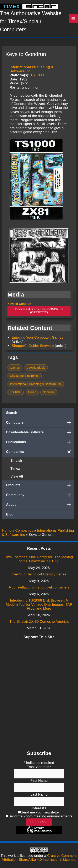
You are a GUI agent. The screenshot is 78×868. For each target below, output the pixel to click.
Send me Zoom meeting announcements (40, 816)
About (40, 505)
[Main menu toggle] (73, 19)
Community (40, 495)
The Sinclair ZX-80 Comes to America (39, 622)
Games (15, 368)
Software (49, 392)
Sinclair (16, 461)
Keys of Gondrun (19, 304)
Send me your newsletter (40, 812)
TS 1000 (37, 75)
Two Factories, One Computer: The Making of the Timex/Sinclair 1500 (39, 559)
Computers (40, 423)
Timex (15, 469)
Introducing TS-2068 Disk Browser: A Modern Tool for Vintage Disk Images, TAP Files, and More (39, 604)
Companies (40, 452)
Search (12, 413)
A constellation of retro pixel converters (39, 587)
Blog (10, 514)
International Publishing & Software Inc (36, 384)
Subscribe (39, 822)
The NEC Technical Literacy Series (39, 574)
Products (40, 485)
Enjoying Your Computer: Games (37, 337)
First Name (39, 781)
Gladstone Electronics (25, 376)
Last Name (39, 794)
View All (17, 476)
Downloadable (36, 368)
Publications (40, 442)
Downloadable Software (40, 432)
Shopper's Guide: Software (33, 346)
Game (32, 392)
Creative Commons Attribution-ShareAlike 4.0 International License (40, 858)
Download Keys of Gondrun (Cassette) (39, 311)
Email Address (39, 767)
